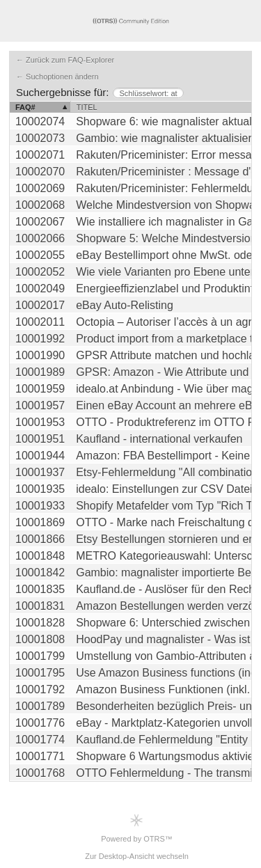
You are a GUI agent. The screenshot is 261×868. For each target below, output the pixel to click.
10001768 (40, 773)
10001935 (40, 489)
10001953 (40, 422)
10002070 (40, 172)
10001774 (40, 740)
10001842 (40, 573)
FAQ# (25, 107)
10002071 (40, 155)
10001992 (40, 339)
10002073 (40, 138)
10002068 (40, 205)
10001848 (40, 556)
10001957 (40, 405)
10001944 (40, 456)
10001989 (40, 372)
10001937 (40, 472)
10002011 (40, 322)
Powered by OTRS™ (137, 828)
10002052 (40, 272)
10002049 (40, 289)
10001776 (40, 723)
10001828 (40, 623)
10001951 (40, 439)
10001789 (40, 706)
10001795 (40, 673)
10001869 (40, 522)
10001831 (40, 606)
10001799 (40, 656)
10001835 (40, 589)
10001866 (40, 539)
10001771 (40, 756)
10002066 (40, 238)
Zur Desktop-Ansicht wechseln (137, 856)
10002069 (40, 188)
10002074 (40, 121)
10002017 (40, 305)
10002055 (40, 255)
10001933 (40, 506)
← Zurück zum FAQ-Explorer (65, 60)
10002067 (40, 222)
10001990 (40, 355)
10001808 (40, 639)
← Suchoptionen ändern (57, 77)
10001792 (40, 689)
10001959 (40, 389)
